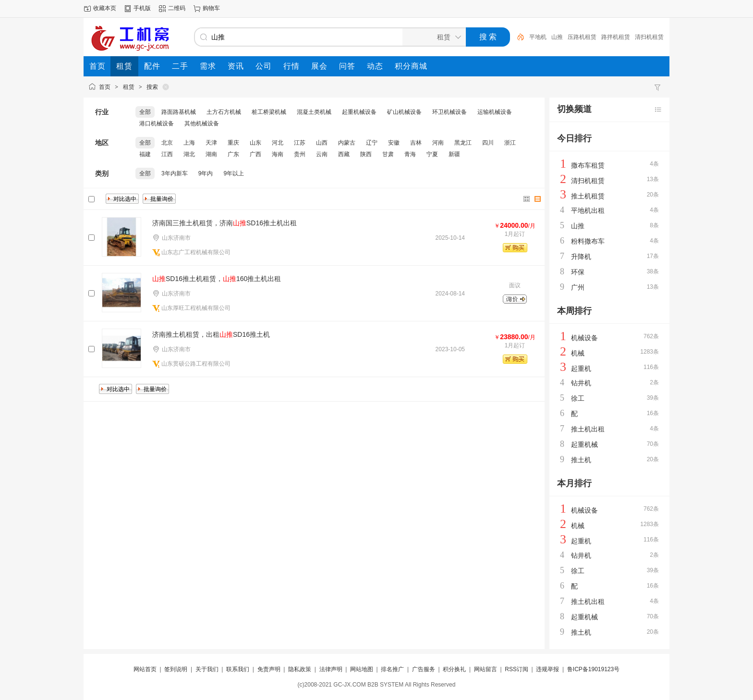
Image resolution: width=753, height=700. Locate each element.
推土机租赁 (588, 196)
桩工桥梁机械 (269, 112)
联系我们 (238, 669)
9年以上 (234, 173)
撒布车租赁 (588, 165)
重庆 (233, 143)
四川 (488, 143)
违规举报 (547, 669)
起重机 (581, 368)
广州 (578, 287)
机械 (578, 353)
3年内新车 (175, 173)
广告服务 (424, 669)
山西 (322, 143)
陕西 (366, 154)
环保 (578, 272)
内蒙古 (347, 143)
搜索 (152, 87)
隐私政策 (300, 669)
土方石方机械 (224, 112)
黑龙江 (463, 143)
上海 (189, 143)
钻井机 (581, 383)
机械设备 (584, 338)
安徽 (394, 143)
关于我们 (207, 669)
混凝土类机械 (314, 112)
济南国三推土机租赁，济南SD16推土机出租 (225, 223)
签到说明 (176, 669)
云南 (322, 154)
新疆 (454, 154)
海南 (278, 154)
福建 (145, 154)
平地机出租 (588, 210)
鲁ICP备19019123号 (593, 669)
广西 (255, 154)
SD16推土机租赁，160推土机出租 (217, 279)
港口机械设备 (157, 123)
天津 (211, 143)
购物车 (211, 8)
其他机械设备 (202, 123)
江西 (167, 154)
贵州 (300, 154)
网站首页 (145, 669)
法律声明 (331, 669)
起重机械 (584, 444)
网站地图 (362, 669)
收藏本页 (105, 8)
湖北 (189, 154)
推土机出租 (588, 429)
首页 (105, 87)
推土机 (581, 460)
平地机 (538, 37)
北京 (167, 143)
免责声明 (269, 669)
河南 (438, 143)
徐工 (578, 398)
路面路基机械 (179, 112)
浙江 (510, 143)
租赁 (129, 87)
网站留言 (486, 669)
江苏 (300, 143)
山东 (255, 143)
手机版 (142, 8)
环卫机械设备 (449, 112)
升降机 (581, 257)
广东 (233, 154)
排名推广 (392, 669)
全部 (145, 112)
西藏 (344, 154)
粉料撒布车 (588, 241)
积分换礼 (454, 669)
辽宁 (372, 143)
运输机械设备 (495, 112)
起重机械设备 (359, 112)
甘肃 (388, 154)
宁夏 (432, 154)
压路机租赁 (582, 37)
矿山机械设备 (404, 112)
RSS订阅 (516, 669)
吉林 (416, 143)
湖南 (211, 154)
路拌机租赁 (616, 37)
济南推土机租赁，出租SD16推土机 (211, 334)
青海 (410, 154)
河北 (278, 143)
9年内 (206, 173)
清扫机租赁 (649, 37)
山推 (557, 37)
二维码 (177, 8)
